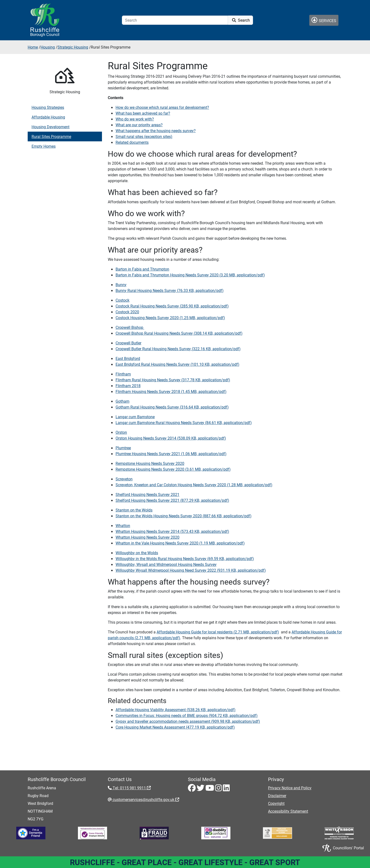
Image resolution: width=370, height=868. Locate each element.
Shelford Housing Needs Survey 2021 (147, 494)
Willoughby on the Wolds (137, 553)
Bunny (121, 285)
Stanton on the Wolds (134, 510)
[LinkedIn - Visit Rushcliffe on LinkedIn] (226, 789)
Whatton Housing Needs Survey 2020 (147, 537)
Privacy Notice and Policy (290, 788)
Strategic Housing (73, 47)
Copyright (276, 803)
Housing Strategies (48, 107)
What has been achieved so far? (143, 113)
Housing (48, 47)
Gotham (122, 401)
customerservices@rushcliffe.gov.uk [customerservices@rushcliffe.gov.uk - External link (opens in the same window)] (145, 799)
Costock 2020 (127, 312)
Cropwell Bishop (130, 327)
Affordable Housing (48, 117)
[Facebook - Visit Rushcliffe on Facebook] (192, 789)
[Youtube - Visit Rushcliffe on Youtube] (210, 789)
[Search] (175, 20)
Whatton (123, 525)
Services (324, 20)
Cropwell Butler (128, 343)
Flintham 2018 (128, 386)
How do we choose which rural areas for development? (162, 107)
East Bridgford (128, 358)
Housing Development (50, 127)
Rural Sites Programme (51, 136)
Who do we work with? (135, 119)
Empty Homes (44, 146)
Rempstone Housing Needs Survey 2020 (150, 463)
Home (33, 47)
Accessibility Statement (288, 811)
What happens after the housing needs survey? (156, 131)
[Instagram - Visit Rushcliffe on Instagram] (219, 789)
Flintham (123, 374)
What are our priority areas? (139, 125)
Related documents (132, 142)
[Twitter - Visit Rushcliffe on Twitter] (201, 789)
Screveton (124, 479)
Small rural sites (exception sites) (144, 136)
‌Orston (121, 432)
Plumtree (123, 448)
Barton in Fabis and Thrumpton (142, 269)
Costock (122, 300)
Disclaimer (277, 796)
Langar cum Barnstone (135, 417)
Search (240, 20)
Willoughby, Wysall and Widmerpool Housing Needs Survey (166, 564)
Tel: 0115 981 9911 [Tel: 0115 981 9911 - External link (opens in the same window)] (131, 788)
